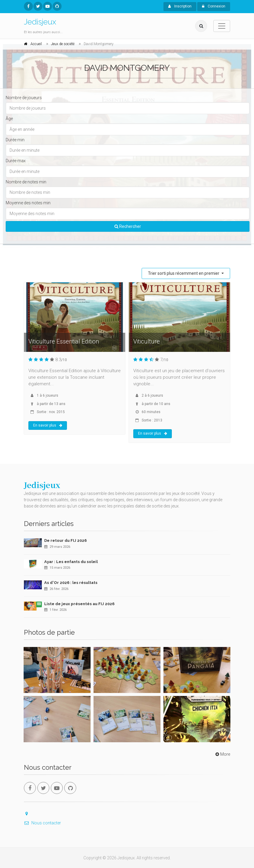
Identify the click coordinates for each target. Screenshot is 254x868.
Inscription (180, 6)
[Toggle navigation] (222, 26)
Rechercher (128, 226)
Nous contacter (42, 823)
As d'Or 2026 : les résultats (71, 583)
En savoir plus (48, 425)
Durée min (15, 140)
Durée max (16, 161)
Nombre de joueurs (24, 98)
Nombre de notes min (26, 182)
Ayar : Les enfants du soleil (71, 562)
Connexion (214, 6)
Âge (9, 119)
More (222, 754)
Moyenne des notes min (28, 203)
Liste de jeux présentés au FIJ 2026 (79, 604)
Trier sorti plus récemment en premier (184, 273)
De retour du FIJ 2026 (65, 540)
